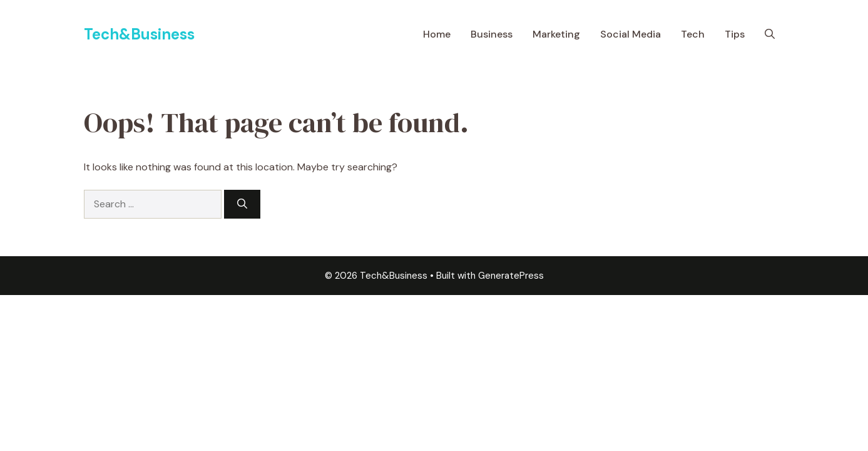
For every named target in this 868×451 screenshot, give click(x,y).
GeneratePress (511, 276)
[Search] (242, 204)
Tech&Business (139, 34)
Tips (735, 34)
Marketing (556, 34)
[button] (770, 34)
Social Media (631, 34)
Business (492, 34)
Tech (693, 34)
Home (437, 34)
